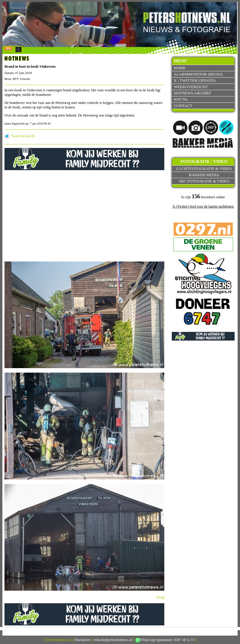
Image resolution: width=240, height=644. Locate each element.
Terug (160, 597)
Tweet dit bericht (23, 136)
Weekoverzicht (191, 87)
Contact (183, 106)
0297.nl (181, 99)
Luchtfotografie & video (204, 168)
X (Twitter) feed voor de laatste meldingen (203, 206)
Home (180, 68)
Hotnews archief (193, 93)
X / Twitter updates (195, 80)
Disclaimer (82, 640)
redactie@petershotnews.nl (113, 640)
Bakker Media (204, 175)
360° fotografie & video (204, 181)
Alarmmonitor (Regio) (198, 74)
